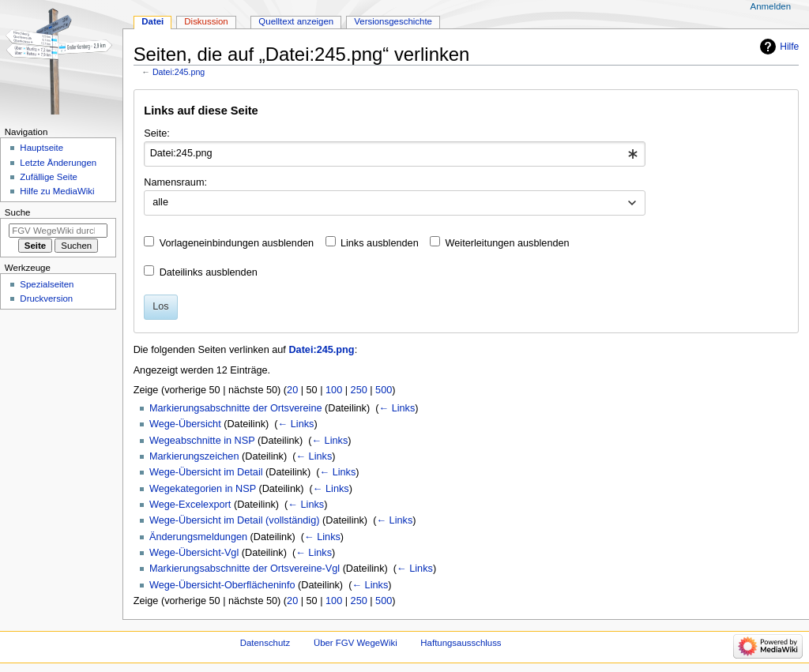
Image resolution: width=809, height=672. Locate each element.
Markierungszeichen (194, 456)
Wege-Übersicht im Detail (206, 472)
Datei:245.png (179, 72)
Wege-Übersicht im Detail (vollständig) (235, 520)
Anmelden (771, 6)
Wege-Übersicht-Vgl (194, 553)
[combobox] (395, 154)
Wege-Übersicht (185, 424)
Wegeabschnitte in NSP (202, 441)
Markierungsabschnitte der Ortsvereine (236, 408)
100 (334, 390)
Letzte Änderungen (58, 163)
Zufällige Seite (49, 177)
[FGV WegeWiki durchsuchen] (58, 231)
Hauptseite (41, 148)
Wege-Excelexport (190, 505)
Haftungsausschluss (461, 643)
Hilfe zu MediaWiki (57, 191)
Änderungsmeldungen (198, 537)
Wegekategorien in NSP (203, 489)
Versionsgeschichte (393, 21)
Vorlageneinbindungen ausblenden (237, 243)
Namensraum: (175, 182)
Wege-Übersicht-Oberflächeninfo (222, 585)
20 (292, 390)
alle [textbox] (160, 202)
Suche (18, 212)
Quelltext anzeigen (296, 21)
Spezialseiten (47, 284)
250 (359, 390)
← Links (397, 408)
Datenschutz (265, 643)
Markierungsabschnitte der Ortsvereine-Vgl (245, 569)
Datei (152, 21)
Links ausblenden (380, 243)
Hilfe (789, 47)
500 (384, 390)
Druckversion (46, 298)
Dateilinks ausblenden (209, 272)
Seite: (156, 133)
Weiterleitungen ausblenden (508, 243)
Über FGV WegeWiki (356, 643)
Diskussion (206, 21)
